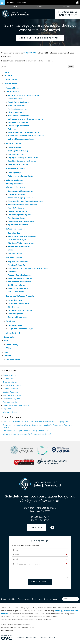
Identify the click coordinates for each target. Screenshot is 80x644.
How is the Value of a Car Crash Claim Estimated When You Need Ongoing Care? (36, 422)
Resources (20, 638)
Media (7, 341)
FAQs (8, 348)
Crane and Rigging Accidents (21, 198)
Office (67, 7)
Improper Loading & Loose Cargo (23, 158)
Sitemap (52, 638)
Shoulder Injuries (16, 253)
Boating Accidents (14, 184)
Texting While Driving (18, 151)
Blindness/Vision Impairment (21, 243)
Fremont (5, 614)
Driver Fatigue (14, 148)
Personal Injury (13, 88)
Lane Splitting (14, 173)
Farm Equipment (16, 314)
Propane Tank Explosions (19, 275)
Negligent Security (17, 265)
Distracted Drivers (16, 99)
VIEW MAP (37, 527)
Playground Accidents (18, 288)
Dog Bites (10, 321)
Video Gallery (12, 345)
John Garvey (12, 80)
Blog (6, 352)
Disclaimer (43, 638)
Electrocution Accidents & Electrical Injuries (28, 268)
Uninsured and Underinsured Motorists (26, 119)
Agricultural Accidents (18, 225)
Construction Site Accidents (21, 191)
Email (40, 7)
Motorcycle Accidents (16, 168)
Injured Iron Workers (17, 211)
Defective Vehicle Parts (19, 304)
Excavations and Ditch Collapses (23, 205)
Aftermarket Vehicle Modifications (23, 132)
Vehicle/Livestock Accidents (21, 139)
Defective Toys (15, 300)
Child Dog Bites (15, 325)
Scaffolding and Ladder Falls (21, 221)
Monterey (58, 611)
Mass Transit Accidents (18, 116)
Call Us (13, 7)
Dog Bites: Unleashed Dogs (20, 329)
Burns (11, 250)
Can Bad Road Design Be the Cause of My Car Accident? (26, 431)
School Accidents (16, 292)
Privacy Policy (31, 638)
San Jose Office (13, 360)
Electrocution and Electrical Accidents (25, 201)
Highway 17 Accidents (18, 122)
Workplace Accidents (16, 187)
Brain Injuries (14, 233)
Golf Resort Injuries (17, 285)
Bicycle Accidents (16, 112)
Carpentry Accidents (17, 195)
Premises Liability (14, 257)
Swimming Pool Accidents (20, 278)
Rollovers (12, 129)
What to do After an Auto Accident (24, 95)
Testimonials (10, 337)
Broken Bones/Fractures (19, 247)
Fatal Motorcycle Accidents (20, 176)
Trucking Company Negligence (22, 161)
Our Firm (8, 75)
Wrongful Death (13, 333)
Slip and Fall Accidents (18, 262)
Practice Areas (10, 84)
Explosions (13, 272)
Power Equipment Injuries (20, 215)
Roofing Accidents (16, 218)
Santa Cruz (74, 611)
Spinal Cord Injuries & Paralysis (22, 236)
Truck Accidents (13, 143)
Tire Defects (14, 307)
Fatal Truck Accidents (18, 164)
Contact (7, 356)
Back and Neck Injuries (18, 240)
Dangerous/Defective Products (20, 296)
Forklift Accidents (16, 208)
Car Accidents (12, 91)
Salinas (66, 611)
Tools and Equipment (18, 317)
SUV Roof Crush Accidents (20, 310)
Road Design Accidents (19, 126)
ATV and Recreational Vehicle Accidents (26, 136)
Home (7, 72)
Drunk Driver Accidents (19, 102)
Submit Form (40, 582)
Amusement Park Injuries (19, 282)
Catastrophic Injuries (15, 229)
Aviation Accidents (14, 180)
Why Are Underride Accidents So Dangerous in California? (27, 434)
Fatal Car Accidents (17, 106)
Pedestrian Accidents (18, 109)
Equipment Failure (16, 154)
